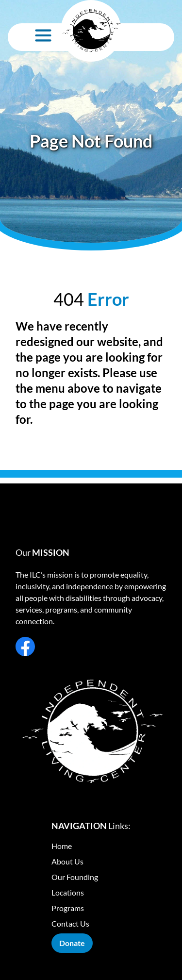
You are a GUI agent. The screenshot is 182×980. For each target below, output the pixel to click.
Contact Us (70, 923)
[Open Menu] (43, 35)
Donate (72, 943)
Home (62, 846)
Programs (68, 908)
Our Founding (75, 877)
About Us (67, 861)
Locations (68, 892)
